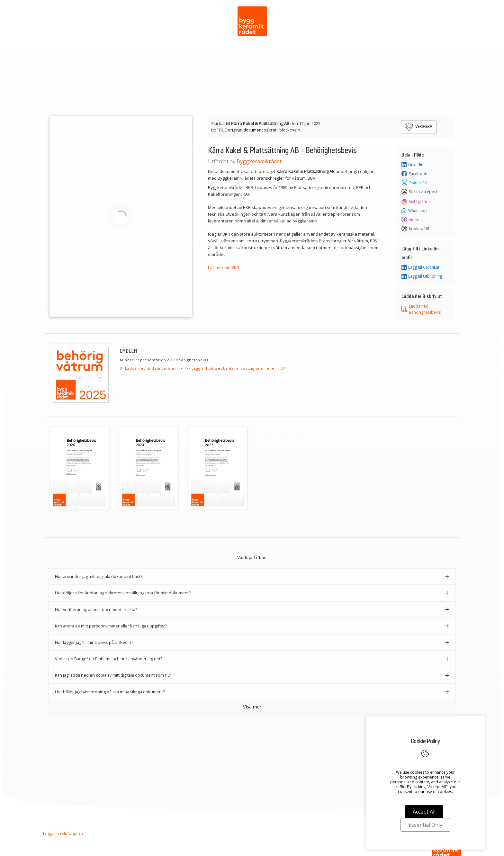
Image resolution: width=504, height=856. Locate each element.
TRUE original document (240, 130)
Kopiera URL (416, 229)
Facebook (414, 174)
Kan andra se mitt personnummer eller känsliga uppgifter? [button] (111, 626)
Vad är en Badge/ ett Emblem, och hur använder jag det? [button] (109, 659)
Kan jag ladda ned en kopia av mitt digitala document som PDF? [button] (115, 675)
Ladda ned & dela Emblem (149, 368)
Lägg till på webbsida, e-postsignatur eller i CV (235, 368)
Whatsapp (414, 211)
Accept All (424, 812)
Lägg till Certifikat (420, 267)
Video (410, 220)
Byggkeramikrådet (259, 161)
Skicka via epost (419, 192)
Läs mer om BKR (224, 267)
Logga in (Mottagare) (63, 833)
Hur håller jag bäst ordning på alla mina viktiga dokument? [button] (110, 692)
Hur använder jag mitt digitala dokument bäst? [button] (99, 576)
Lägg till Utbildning (422, 276)
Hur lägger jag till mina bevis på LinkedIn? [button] (94, 642)
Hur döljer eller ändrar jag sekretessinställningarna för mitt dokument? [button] (123, 593)
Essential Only (425, 825)
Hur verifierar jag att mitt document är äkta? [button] (96, 609)
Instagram (414, 201)
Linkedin (412, 165)
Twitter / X (414, 183)
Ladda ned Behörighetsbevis (421, 309)
